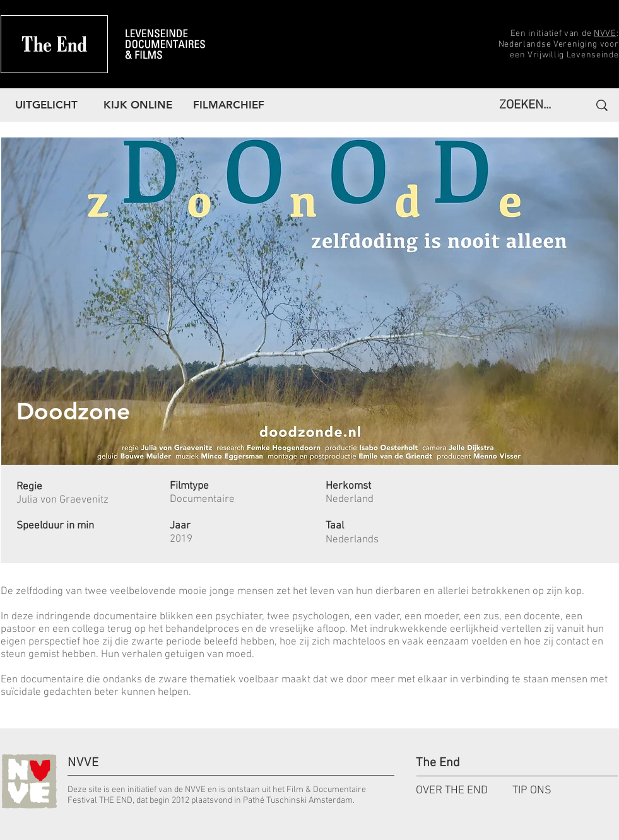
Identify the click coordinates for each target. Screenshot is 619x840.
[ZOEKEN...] (528, 105)
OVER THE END (452, 790)
